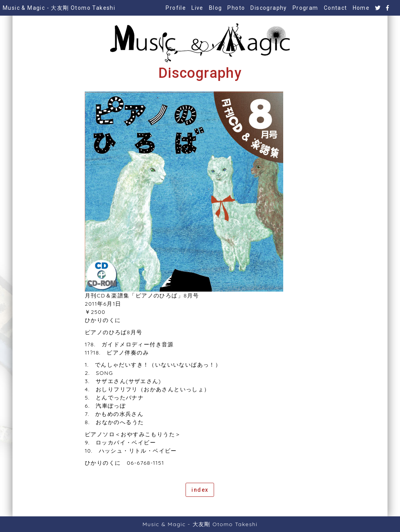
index (200, 490)
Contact (336, 8)
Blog (216, 8)
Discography (269, 8)
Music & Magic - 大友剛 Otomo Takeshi (59, 8)
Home (361, 8)
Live (197, 8)
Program (305, 8)
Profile (176, 8)
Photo (236, 8)
